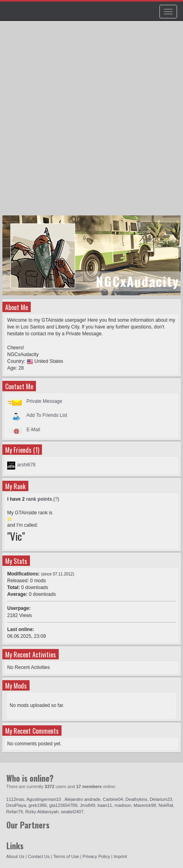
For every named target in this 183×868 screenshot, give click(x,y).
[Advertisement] (91, 122)
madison (123, 805)
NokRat (166, 805)
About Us (15, 856)
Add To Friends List (47, 415)
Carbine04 (113, 799)
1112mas (15, 799)
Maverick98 (145, 805)
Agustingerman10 (44, 799)
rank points (39, 499)
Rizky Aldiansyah (42, 812)
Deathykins (136, 799)
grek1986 (38, 805)
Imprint (120, 856)
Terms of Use (66, 856)
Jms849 (88, 805)
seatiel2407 (72, 812)
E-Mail (33, 430)
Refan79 (15, 812)
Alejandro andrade (82, 799)
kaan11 (105, 805)
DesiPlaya (16, 805)
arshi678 (26, 465)
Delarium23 (161, 799)
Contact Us (39, 856)
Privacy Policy (96, 856)
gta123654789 (63, 805)
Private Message (44, 401)
